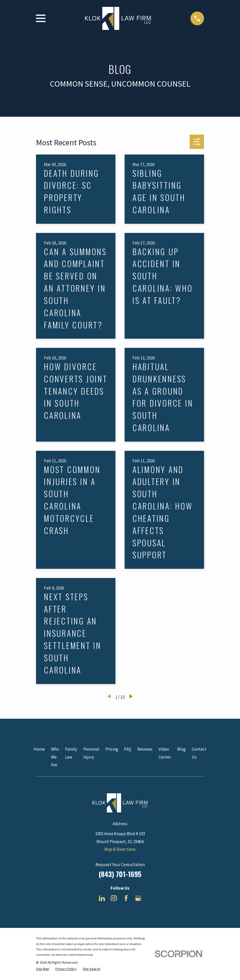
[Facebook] (126, 898)
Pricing (112, 749)
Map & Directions (120, 849)
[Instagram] (114, 898)
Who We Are (55, 757)
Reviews (145, 749)
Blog (181, 749)
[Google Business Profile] (138, 898)
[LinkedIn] (102, 898)
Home (39, 749)
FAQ (128, 749)
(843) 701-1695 (120, 874)
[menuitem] (43, 969)
